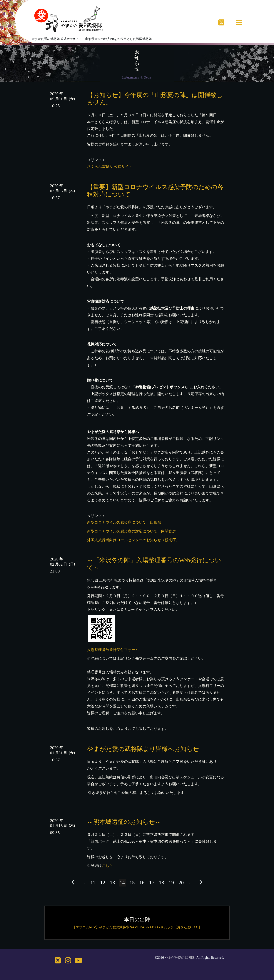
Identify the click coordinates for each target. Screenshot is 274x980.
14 (122, 883)
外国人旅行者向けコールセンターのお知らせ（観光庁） (133, 540)
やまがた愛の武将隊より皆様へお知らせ (143, 749)
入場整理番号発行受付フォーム (113, 650)
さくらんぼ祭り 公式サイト (110, 166)
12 (103, 883)
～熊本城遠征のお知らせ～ (124, 822)
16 (142, 883)
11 (93, 883)
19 (171, 883)
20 (181, 883)
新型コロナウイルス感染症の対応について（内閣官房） (133, 531)
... (83, 883)
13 (113, 883)
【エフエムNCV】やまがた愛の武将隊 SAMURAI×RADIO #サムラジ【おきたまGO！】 (137, 927)
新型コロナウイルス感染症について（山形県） (126, 522)
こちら (107, 866)
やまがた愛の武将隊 (180, 958)
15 (132, 883)
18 (161, 883)
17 (152, 883)
